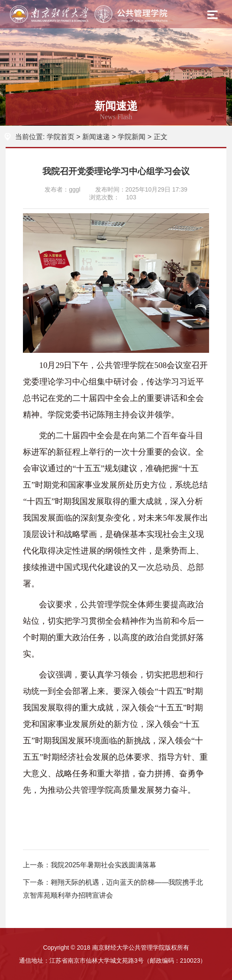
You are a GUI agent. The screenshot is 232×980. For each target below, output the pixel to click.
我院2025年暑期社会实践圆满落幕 (103, 865)
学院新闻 (132, 137)
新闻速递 (96, 137)
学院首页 (61, 137)
